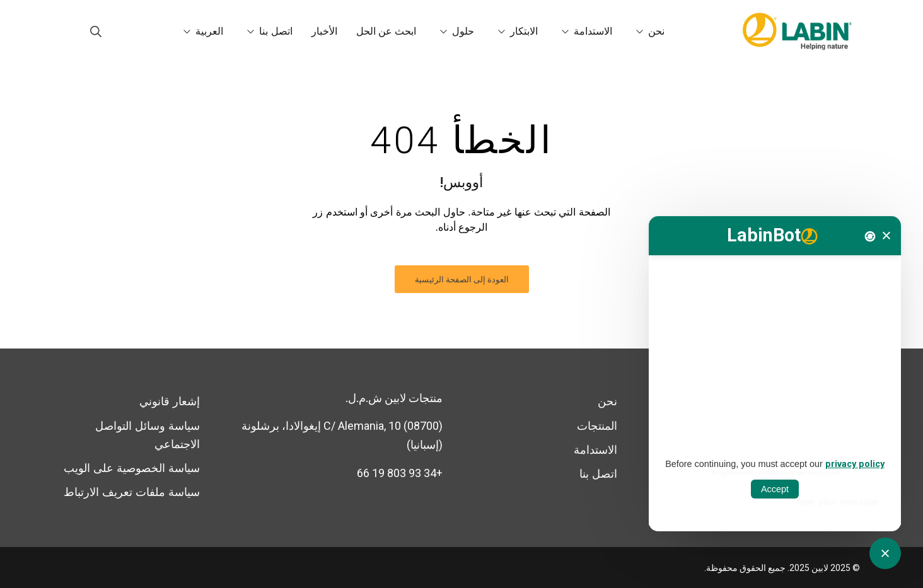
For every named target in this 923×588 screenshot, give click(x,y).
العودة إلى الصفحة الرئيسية (462, 280)
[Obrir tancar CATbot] (885, 553)
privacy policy (855, 464)
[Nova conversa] (870, 236)
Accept (775, 489)
